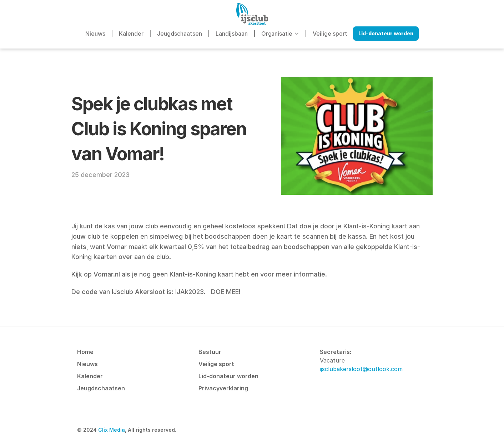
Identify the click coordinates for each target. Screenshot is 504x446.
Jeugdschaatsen (180, 34)
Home (85, 352)
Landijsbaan (232, 34)
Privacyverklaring (223, 388)
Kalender (131, 34)
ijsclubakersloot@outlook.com (361, 369)
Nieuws (95, 34)
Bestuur (210, 352)
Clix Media (112, 430)
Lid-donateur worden (228, 376)
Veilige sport (330, 34)
